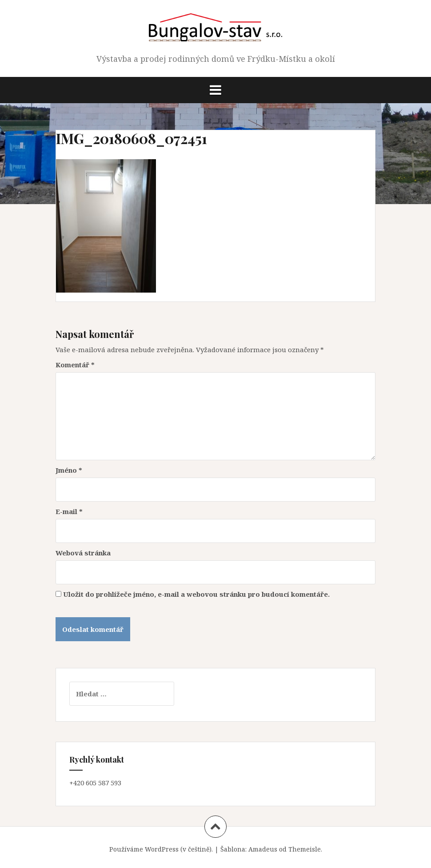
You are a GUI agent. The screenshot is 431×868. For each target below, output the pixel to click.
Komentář (75, 365)
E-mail (69, 511)
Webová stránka (83, 553)
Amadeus (263, 849)
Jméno (69, 470)
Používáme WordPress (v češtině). (161, 849)
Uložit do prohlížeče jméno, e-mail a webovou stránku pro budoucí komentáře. (196, 594)
